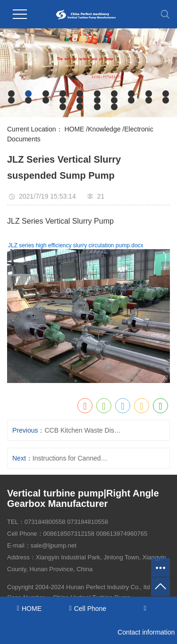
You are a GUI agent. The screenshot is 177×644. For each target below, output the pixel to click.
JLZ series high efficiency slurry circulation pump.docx (76, 245)
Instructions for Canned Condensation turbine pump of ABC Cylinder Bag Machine (71, 458)
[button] (11, 94)
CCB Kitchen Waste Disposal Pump (83, 430)
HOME (74, 129)
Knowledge (104, 129)
